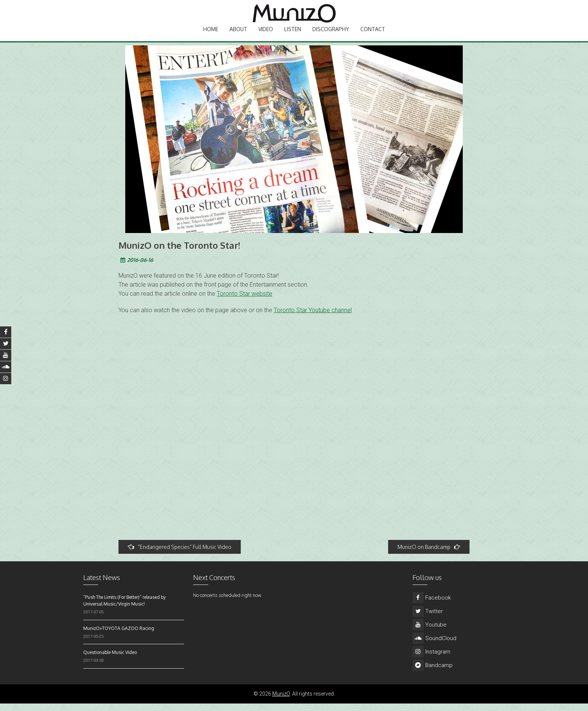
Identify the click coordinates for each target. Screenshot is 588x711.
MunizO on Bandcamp (429, 554)
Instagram (431, 659)
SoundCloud (434, 646)
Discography (331, 36)
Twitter (428, 619)
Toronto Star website (244, 301)
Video (266, 36)
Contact (373, 36)
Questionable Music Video (110, 660)
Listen (293, 36)
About (238, 36)
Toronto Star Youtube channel (313, 318)
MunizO (281, 701)
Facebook (432, 605)
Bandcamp (433, 673)
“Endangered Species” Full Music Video (180, 554)
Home (211, 36)
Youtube (430, 632)
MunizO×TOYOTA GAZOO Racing (119, 636)
